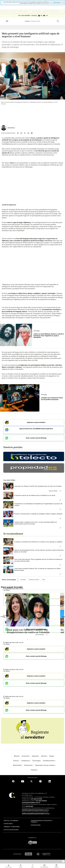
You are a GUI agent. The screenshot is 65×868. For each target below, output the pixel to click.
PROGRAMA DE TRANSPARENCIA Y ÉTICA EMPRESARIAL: (38, 808)
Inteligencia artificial (34, 580)
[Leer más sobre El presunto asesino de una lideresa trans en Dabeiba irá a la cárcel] (39, 496)
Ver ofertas (6, 644)
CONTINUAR (57, 3)
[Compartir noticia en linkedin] (32, 133)
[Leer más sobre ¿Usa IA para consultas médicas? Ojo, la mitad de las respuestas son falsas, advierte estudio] (39, 570)
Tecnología (37, 331)
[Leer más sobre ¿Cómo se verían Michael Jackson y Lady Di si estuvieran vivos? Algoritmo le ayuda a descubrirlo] (16, 335)
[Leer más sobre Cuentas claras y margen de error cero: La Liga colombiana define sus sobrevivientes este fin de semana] (39, 523)
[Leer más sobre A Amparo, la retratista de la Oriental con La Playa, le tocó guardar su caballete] (39, 542)
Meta (44, 580)
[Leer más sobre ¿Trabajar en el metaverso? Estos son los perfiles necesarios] (20, 398)
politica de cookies (45, 3)
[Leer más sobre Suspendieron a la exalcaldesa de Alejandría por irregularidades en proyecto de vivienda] (39, 505)
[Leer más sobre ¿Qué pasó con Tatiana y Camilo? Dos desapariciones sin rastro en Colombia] (39, 486)
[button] (60, 491)
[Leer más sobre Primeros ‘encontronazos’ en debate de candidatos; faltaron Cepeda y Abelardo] (39, 514)
